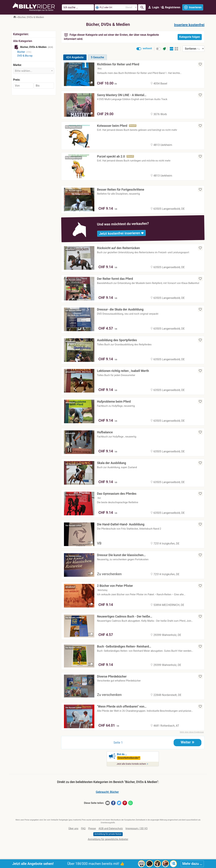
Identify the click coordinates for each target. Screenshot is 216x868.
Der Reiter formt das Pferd (115, 279)
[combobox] (34, 71)
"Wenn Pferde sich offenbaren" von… (122, 707)
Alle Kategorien (23, 41)
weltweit (147, 48)
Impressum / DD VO (136, 829)
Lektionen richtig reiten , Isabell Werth (123, 371)
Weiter (188, 742)
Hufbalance (105, 432)
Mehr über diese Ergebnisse (192, 732)
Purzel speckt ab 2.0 (111, 156)
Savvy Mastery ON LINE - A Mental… (122, 95)
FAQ (83, 829)
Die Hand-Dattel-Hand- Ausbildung (121, 524)
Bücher (21, 52)
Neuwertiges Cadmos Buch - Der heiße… (125, 616)
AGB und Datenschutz (111, 829)
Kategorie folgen (190, 37)
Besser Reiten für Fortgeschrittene (121, 190)
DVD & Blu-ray (25, 56)
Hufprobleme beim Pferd (114, 402)
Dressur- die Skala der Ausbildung (120, 309)
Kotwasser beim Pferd (112, 126)
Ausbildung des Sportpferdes (117, 340)
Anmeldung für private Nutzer (108, 834)
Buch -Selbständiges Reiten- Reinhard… (124, 646)
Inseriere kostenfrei (189, 25)
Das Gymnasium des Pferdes (117, 494)
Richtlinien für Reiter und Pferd (118, 64)
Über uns (73, 829)
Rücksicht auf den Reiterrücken (118, 248)
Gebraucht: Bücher (107, 792)
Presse (92, 829)
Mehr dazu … (192, 864)
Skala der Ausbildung (111, 463)
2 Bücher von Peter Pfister (115, 586)
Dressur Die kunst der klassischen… (121, 555)
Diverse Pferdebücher (112, 676)
